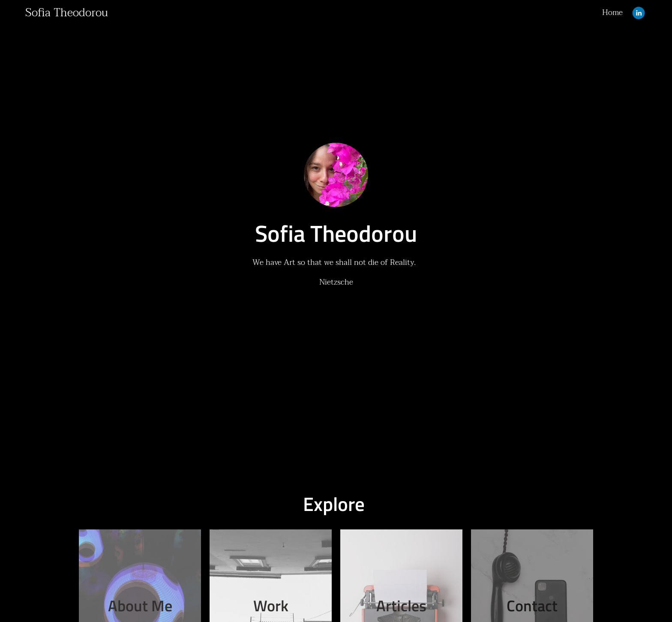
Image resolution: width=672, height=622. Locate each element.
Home (612, 13)
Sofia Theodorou (67, 13)
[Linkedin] (639, 13)
